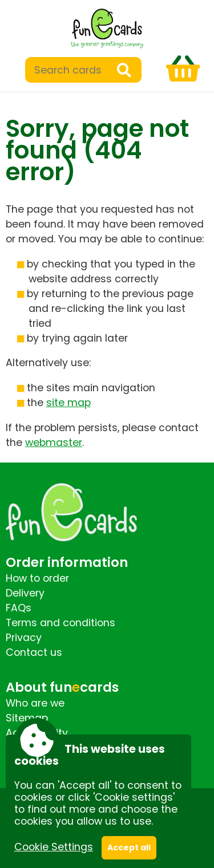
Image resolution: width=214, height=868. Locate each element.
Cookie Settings (54, 847)
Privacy (24, 638)
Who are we (35, 703)
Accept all (129, 847)
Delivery (25, 593)
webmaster (54, 443)
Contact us (34, 652)
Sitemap (27, 718)
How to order (37, 578)
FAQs (19, 608)
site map (68, 403)
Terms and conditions (60, 623)
